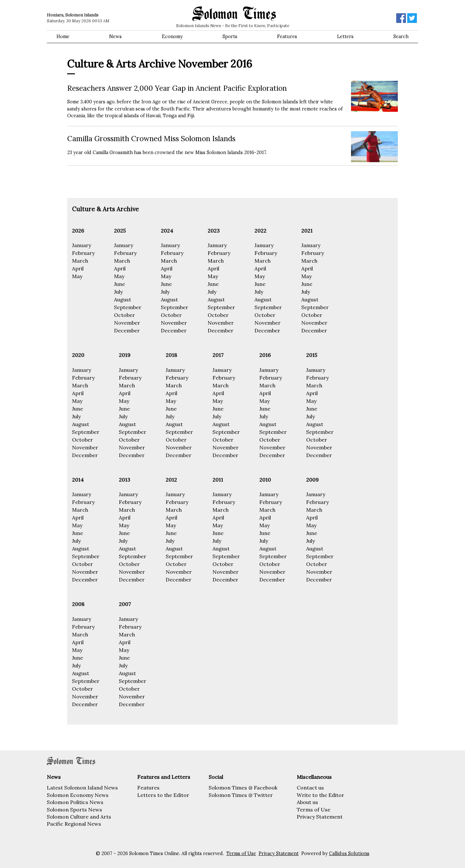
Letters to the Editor (163, 795)
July (118, 292)
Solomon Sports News (74, 810)
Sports (230, 37)
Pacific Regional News (74, 824)
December (127, 330)
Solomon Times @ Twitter (241, 795)
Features (287, 37)
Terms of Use (314, 810)
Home (63, 37)
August (123, 299)
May (77, 276)
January (82, 245)
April (78, 268)
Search (401, 37)
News (115, 37)
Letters (345, 37)
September (128, 307)
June (119, 284)
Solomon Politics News (75, 802)
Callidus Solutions (349, 853)
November (127, 323)
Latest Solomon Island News (82, 788)
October (124, 315)
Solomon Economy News (78, 795)
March (80, 261)
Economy (172, 37)
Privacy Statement (320, 817)
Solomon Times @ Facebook (243, 788)
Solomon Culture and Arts (79, 817)
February (83, 253)
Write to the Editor (320, 795)
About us (307, 802)
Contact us (310, 788)
